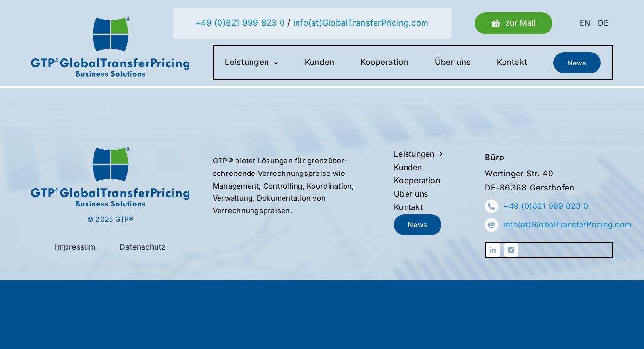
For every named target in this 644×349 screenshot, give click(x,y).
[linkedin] (493, 250)
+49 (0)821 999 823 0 (240, 23)
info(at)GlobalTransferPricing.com (361, 23)
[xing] (511, 250)
